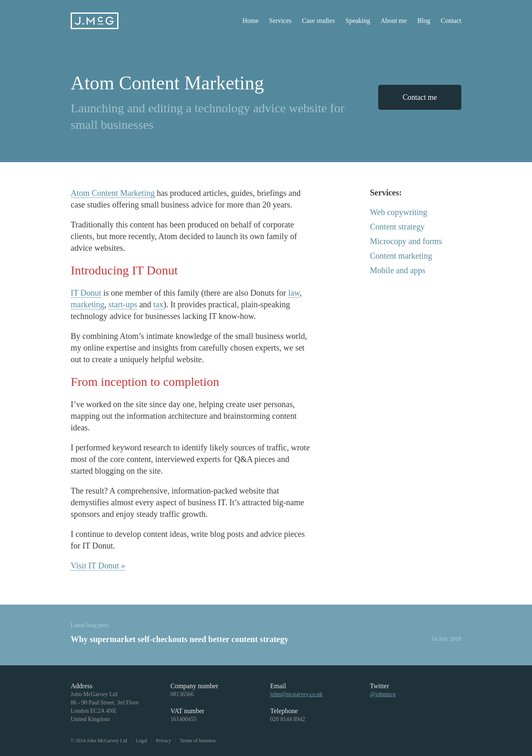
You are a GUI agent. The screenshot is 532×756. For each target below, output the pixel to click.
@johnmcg (383, 694)
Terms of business (198, 741)
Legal (142, 741)
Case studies (318, 21)
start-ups (123, 304)
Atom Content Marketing (113, 193)
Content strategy (397, 227)
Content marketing (401, 256)
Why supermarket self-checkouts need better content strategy (180, 639)
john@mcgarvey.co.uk (296, 694)
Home (250, 21)
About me (394, 21)
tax (158, 304)
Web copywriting (399, 212)
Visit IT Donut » (98, 566)
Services (280, 21)
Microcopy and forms (406, 241)
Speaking (358, 21)
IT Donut (86, 293)
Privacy (164, 741)
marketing (87, 304)
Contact (451, 21)
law (294, 293)
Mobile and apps (398, 270)
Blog (424, 21)
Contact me (420, 97)
